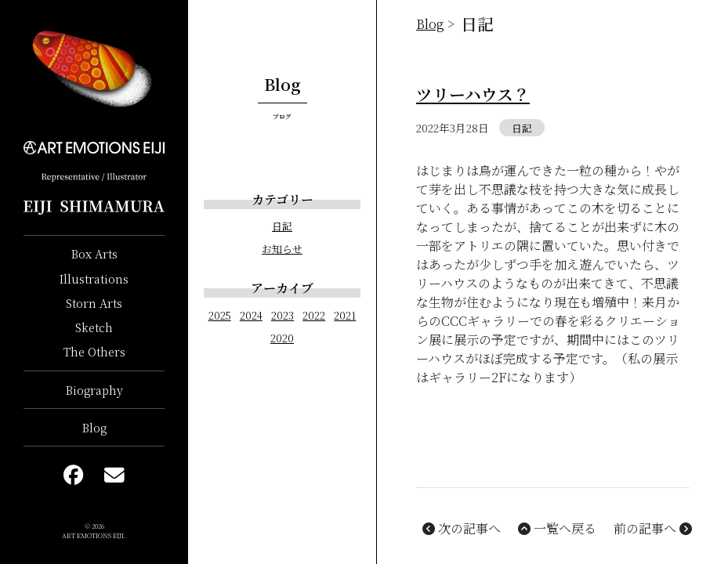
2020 (282, 338)
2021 (345, 315)
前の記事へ (651, 528)
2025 (220, 315)
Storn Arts (94, 303)
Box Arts (94, 253)
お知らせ (282, 249)
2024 (251, 315)
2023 (283, 315)
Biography (94, 390)
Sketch (94, 327)
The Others (94, 351)
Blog (94, 427)
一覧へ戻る (556, 528)
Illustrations (94, 278)
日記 (282, 226)
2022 (314, 315)
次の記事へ (460, 528)
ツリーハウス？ (473, 94)
